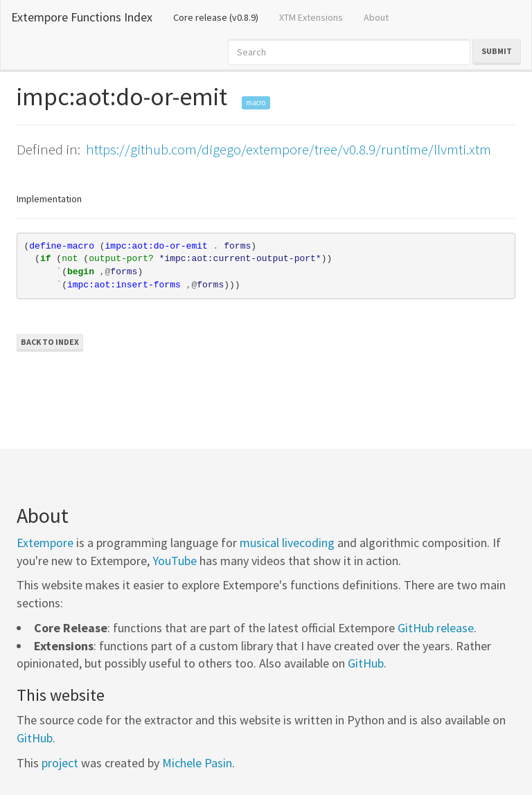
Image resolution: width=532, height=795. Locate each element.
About (376, 17)
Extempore (45, 543)
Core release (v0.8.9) (221, 17)
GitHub (366, 663)
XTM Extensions (311, 17)
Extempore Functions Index (82, 17)
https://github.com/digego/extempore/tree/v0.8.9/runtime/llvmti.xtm (289, 149)
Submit (497, 51)
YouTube (175, 561)
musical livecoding (287, 543)
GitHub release (436, 628)
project (60, 763)
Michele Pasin (197, 763)
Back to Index (50, 342)
